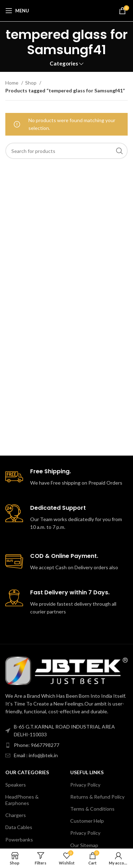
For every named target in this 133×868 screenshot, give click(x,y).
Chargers (16, 815)
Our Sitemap (84, 845)
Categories (64, 64)
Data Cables (19, 827)
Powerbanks (19, 840)
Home (12, 83)
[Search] (66, 151)
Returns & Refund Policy (97, 797)
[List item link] (66, 745)
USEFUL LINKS (87, 772)
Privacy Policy (85, 785)
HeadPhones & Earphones (22, 800)
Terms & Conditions (92, 809)
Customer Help (87, 821)
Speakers (16, 785)
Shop (31, 83)
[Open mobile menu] (17, 11)
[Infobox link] (66, 477)
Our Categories (27, 772)
